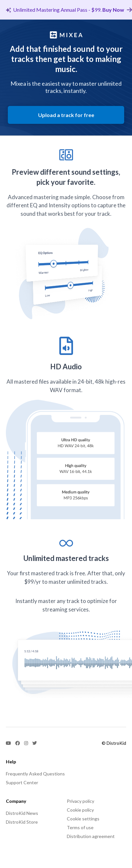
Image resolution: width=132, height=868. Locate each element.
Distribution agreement (91, 836)
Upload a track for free (66, 115)
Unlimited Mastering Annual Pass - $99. (69, 10)
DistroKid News (22, 813)
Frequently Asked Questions (35, 774)
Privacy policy (81, 801)
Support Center (22, 782)
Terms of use (80, 827)
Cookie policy (80, 810)
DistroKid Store (22, 822)
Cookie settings (83, 819)
